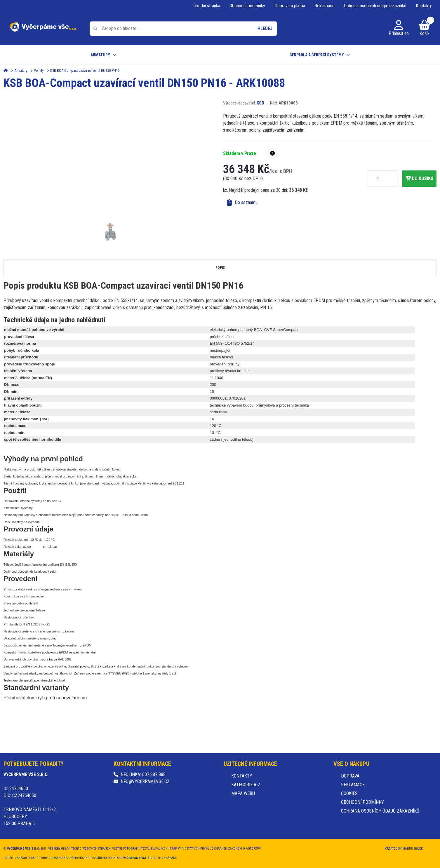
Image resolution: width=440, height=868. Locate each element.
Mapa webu (243, 793)
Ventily (39, 70)
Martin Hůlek (413, 849)
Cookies (349, 793)
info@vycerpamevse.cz (142, 781)
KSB (260, 103)
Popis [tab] (220, 268)
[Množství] (378, 179)
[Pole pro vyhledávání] (183, 29)
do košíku (419, 178)
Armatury (100, 55)
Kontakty (424, 6)
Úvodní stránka (207, 6)
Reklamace (325, 6)
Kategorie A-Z (246, 785)
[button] (272, 154)
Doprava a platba (290, 6)
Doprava (350, 776)
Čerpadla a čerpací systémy (317, 55)
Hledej (265, 28)
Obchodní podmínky (247, 6)
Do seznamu (242, 203)
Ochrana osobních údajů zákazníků (375, 6)
